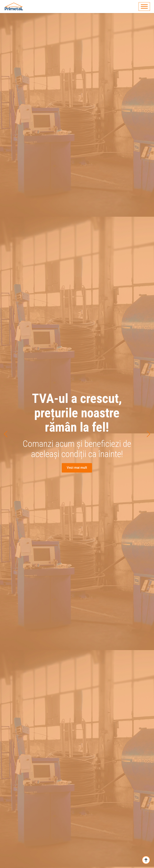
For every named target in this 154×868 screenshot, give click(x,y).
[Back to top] (146, 860)
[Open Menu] (144, 7)
